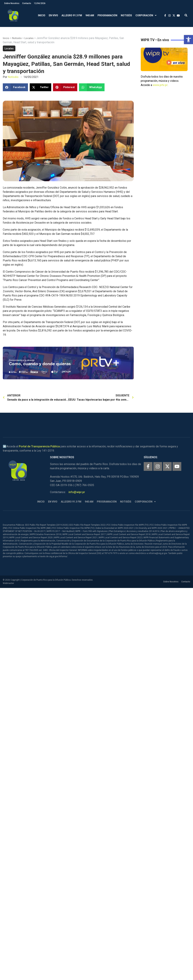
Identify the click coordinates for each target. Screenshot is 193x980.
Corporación (146, 15)
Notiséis (126, 15)
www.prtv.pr (160, 85)
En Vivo (53, 15)
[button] (188, 40)
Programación (107, 15)
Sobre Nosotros (12, 3)
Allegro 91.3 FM (72, 15)
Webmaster (8, 583)
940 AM (90, 15)
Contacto (27, 3)
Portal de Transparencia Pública (39, 446)
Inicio (42, 15)
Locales (29, 38)
